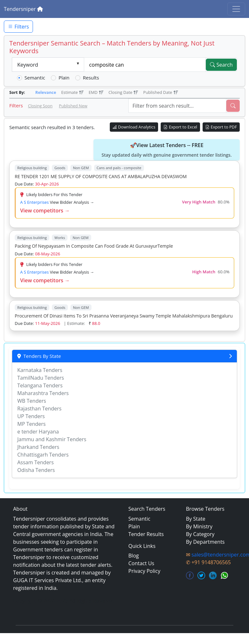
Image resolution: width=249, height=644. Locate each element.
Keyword (28, 65)
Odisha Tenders (36, 470)
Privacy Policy (144, 571)
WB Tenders (32, 401)
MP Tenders (32, 424)
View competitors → (45, 211)
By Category (200, 534)
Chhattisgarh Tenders (43, 455)
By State (196, 519)
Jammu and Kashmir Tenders (52, 439)
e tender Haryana (38, 432)
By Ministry (199, 526)
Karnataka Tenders (40, 370)
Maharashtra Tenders (43, 393)
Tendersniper (23, 9)
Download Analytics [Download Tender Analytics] (134, 127)
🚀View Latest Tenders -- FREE (167, 150)
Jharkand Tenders (38, 447)
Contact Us (141, 563)
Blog (134, 556)
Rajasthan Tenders (39, 409)
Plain (64, 78)
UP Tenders (31, 416)
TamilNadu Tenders (41, 378)
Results (91, 78)
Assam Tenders (36, 462)
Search (221, 65)
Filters (18, 27)
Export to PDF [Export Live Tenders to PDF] (221, 127)
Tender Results (146, 534)
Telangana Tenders (40, 385)
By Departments (205, 542)
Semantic (35, 78)
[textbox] (145, 65)
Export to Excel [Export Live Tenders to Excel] (180, 127)
